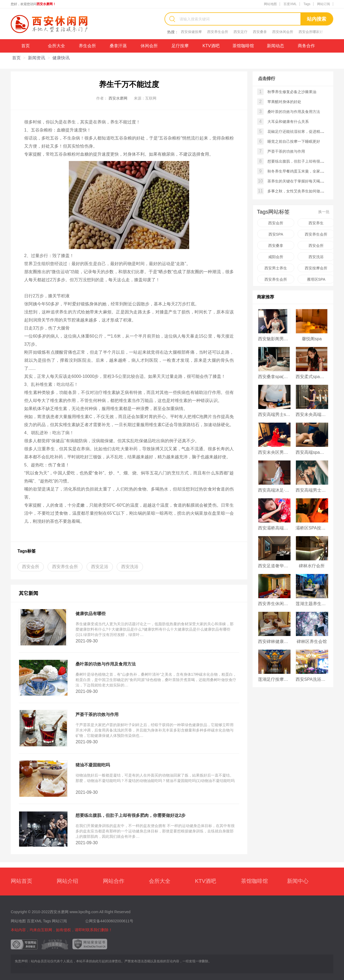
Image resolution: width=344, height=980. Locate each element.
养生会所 (87, 46)
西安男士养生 (276, 268)
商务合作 (306, 46)
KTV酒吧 (211, 46)
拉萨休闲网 (40, 967)
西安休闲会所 (283, 32)
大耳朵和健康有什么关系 (288, 122)
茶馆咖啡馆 (243, 46)
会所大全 (56, 46)
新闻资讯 (37, 58)
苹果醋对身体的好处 (284, 102)
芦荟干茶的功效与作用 (286, 151)
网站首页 (21, 881)
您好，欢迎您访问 (33, 4)
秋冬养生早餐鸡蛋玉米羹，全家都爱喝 (299, 171)
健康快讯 (61, 58)
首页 (26, 46)
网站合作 (114, 881)
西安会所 (31, 567)
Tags (307, 4)
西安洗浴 (130, 567)
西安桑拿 (260, 32)
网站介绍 (67, 881)
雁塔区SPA (316, 279)
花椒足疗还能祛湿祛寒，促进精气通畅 (299, 131)
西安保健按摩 (191, 32)
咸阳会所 (276, 257)
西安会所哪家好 (311, 32)
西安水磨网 (118, 98)
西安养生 (316, 223)
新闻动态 (275, 46)
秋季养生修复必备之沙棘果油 (292, 92)
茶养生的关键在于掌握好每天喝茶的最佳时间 (305, 181)
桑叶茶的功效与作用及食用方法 (294, 112)
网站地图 (270, 4)
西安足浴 (100, 567)
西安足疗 (241, 32)
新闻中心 (298, 881)
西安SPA (276, 234)
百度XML (290, 4)
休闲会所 (149, 46)
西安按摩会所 (316, 268)
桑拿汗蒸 (118, 46)
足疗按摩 (180, 46)
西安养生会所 (218, 32)
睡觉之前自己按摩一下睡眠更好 (294, 141)
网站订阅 (324, 4)
